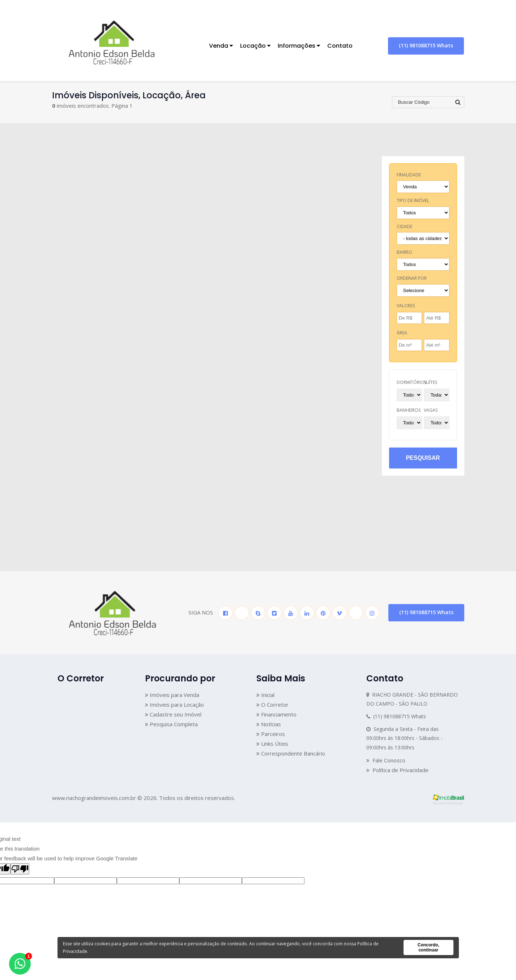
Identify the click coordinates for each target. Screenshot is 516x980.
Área (402, 333)
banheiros (409, 410)
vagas (431, 410)
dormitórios (411, 382)
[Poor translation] (20, 869)
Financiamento (276, 714)
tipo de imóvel (413, 200)
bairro (404, 252)
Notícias (269, 724)
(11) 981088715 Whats (426, 45)
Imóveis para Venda (172, 695)
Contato (340, 46)
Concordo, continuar (428, 947)
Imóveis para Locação (174, 705)
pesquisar (423, 458)
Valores (406, 306)
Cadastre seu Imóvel (173, 714)
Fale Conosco (386, 760)
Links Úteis (272, 744)
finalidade (409, 175)
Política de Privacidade (397, 770)
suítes (430, 382)
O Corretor (272, 705)
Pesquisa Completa (171, 724)
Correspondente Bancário (291, 753)
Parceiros (271, 734)
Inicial (265, 695)
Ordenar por (412, 278)
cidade (404, 226)
